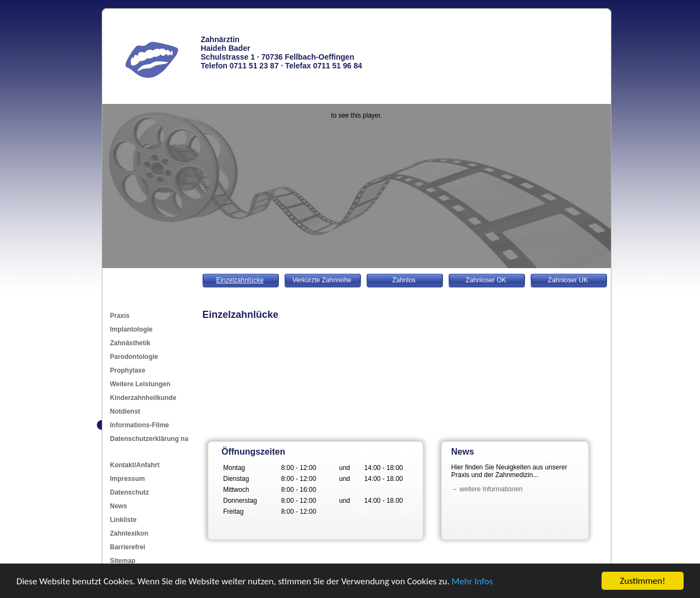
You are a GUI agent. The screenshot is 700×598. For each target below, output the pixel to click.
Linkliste (123, 520)
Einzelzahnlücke (240, 280)
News (118, 506)
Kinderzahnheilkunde (143, 398)
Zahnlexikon (129, 533)
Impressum (127, 479)
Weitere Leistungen (140, 384)
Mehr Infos (472, 582)
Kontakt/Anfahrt (135, 465)
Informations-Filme (139, 425)
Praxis (120, 316)
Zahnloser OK (486, 280)
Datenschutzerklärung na (149, 439)
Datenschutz (129, 492)
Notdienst (125, 411)
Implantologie (131, 329)
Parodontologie (134, 357)
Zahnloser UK (568, 280)
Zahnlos (404, 280)
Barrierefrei (128, 547)
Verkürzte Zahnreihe (322, 280)
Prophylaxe (128, 370)
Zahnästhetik (130, 343)
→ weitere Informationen (487, 489)
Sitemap (123, 561)
